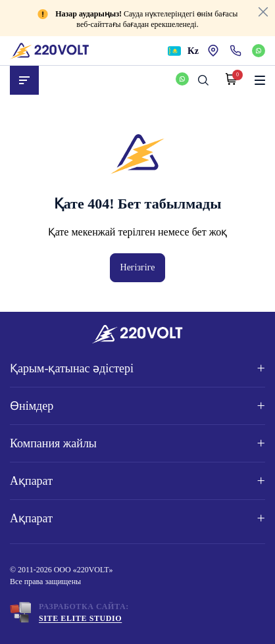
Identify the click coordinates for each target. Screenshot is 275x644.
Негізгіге (138, 267)
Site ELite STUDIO (80, 618)
